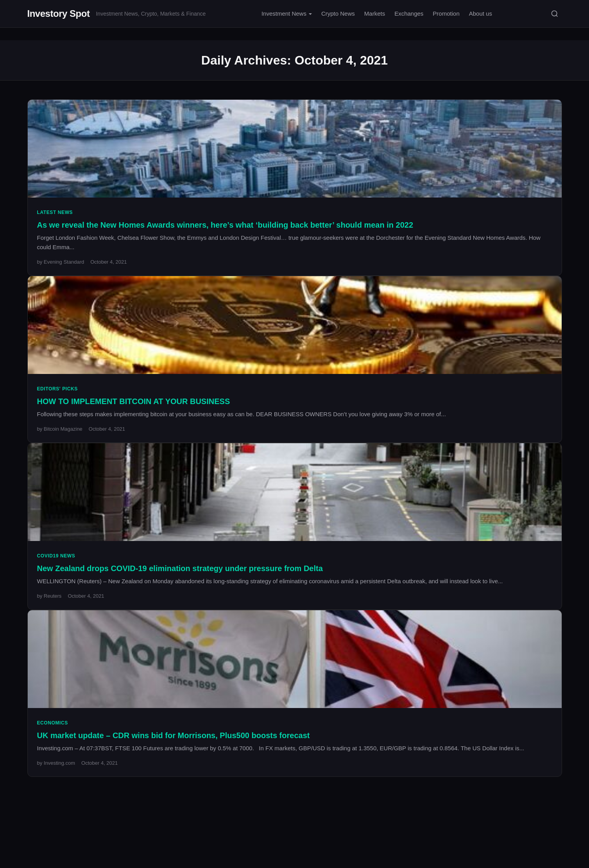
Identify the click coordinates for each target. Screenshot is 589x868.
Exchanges (409, 13)
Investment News (284, 13)
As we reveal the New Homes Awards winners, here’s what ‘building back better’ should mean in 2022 (225, 225)
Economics (53, 723)
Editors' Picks (57, 389)
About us (481, 13)
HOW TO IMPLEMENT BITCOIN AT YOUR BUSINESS (134, 401)
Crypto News (338, 13)
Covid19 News (56, 556)
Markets (375, 13)
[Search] (555, 14)
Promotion (446, 13)
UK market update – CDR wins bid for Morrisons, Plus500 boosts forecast (174, 735)
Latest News (55, 212)
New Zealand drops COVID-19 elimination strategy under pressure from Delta (180, 568)
